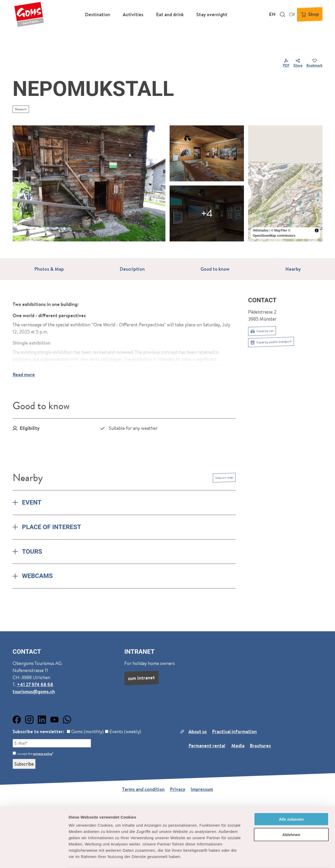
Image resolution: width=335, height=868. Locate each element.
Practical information (234, 731)
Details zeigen (278, 858)
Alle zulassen (291, 799)
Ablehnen (291, 815)
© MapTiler (279, 230)
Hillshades (261, 230)
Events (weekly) (123, 731)
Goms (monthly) (85, 731)
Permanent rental (207, 746)
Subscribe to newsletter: (38, 731)
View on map (224, 478)
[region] (285, 183)
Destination (97, 15)
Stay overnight (212, 15)
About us (198, 731)
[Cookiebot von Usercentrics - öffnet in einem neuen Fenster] (34, 858)
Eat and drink (170, 15)
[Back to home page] (29, 14)
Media (238, 746)
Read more (24, 375)
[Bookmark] (314, 63)
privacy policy (43, 754)
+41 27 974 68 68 (35, 684)
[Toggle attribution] (317, 230)
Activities (133, 15)
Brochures (260, 746)
